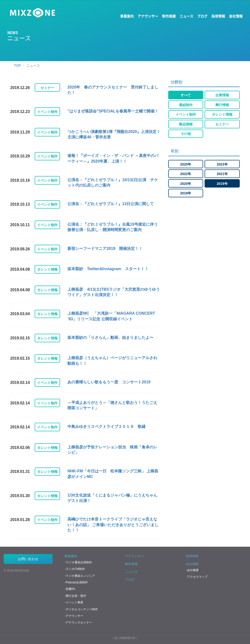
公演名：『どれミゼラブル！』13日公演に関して (111, 204)
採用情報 (218, 16)
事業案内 (127, 16)
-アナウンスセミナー (78, 622)
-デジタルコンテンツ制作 (81, 609)
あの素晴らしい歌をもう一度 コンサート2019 (109, 382)
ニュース (187, 16)
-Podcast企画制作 (76, 582)
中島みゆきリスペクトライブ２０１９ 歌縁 (106, 427)
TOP (17, 66)
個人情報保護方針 (125, 638)
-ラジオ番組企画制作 (78, 562)
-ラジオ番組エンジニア (80, 576)
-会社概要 (192, 570)
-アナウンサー (74, 616)
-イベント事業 (74, 602)
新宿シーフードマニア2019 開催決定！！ (105, 249)
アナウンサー (148, 16)
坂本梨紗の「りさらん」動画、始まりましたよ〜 (110, 338)
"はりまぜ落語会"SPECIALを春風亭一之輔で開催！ (113, 111)
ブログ (202, 16)
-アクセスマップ (197, 577)
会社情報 (236, 16)
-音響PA (70, 589)
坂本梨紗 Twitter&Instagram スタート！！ (108, 269)
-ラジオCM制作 (75, 569)
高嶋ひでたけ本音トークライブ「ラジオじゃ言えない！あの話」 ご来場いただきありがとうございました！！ (113, 525)
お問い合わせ (28, 559)
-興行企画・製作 (75, 596)
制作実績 (169, 16)
